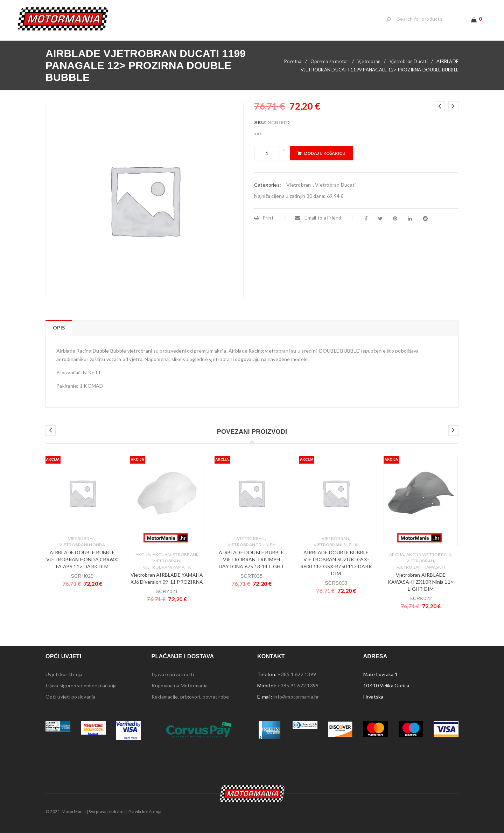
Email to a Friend (318, 218)
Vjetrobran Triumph (252, 545)
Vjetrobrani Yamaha (167, 567)
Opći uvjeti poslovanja (71, 697)
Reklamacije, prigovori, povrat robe (190, 697)
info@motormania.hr (296, 697)
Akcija (143, 554)
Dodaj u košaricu (325, 153)
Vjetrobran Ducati (409, 61)
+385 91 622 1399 (298, 685)
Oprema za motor (330, 61)
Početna (293, 61)
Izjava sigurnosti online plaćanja (81, 685)
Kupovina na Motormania (180, 685)
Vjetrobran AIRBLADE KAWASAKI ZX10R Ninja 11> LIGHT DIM (421, 582)
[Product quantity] (267, 153)
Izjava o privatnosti (173, 674)
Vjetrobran (369, 61)
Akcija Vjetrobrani (175, 554)
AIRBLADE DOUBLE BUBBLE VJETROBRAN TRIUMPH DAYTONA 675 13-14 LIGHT (251, 559)
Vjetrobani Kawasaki (421, 567)
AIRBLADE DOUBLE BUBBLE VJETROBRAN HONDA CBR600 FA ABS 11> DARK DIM (82, 559)
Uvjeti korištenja (64, 674)
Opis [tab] (59, 328)
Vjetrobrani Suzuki (336, 545)
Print (264, 218)
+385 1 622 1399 (297, 674)
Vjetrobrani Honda (82, 545)
